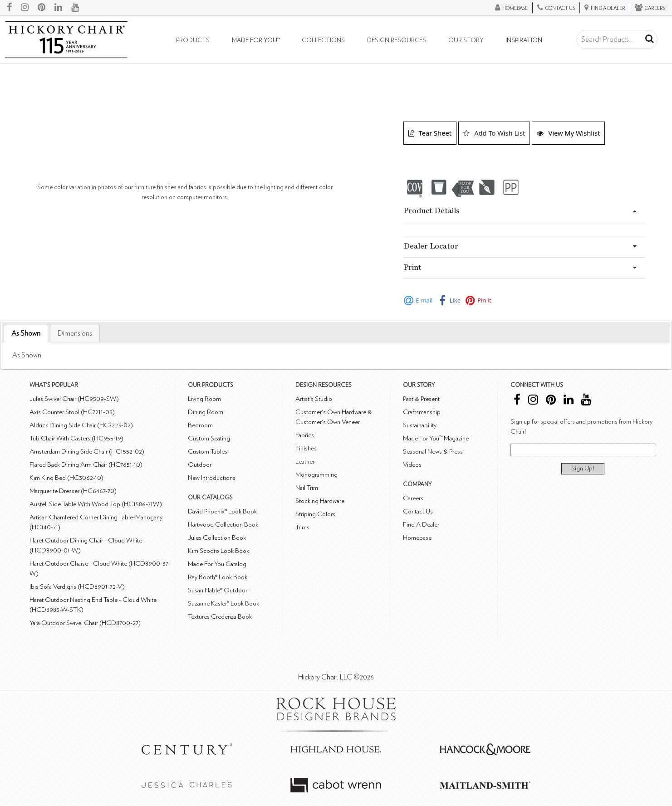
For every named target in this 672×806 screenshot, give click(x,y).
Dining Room (206, 412)
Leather (305, 462)
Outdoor (200, 465)
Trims (302, 527)
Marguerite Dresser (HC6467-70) (73, 491)
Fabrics (305, 435)
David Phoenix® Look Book (222, 511)
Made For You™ (256, 40)
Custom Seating (209, 438)
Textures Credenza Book (220, 617)
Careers (413, 498)
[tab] (26, 334)
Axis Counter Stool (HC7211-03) (72, 412)
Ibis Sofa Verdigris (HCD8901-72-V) (77, 587)
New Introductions (212, 478)
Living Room (204, 399)
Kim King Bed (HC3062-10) (66, 478)
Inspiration (524, 40)
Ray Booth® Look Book (218, 577)
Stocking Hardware (320, 501)
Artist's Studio (314, 399)
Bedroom (200, 425)
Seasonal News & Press (433, 452)
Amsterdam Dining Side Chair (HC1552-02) (87, 452)
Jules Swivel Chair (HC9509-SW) (74, 399)
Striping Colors (315, 514)
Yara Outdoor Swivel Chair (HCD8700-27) (85, 623)
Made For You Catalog (217, 564)
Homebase (417, 538)
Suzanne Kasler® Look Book (223, 603)
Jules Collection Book (217, 538)
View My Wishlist (568, 133)
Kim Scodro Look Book (218, 551)
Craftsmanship (422, 412)
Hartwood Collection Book (223, 525)
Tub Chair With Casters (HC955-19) (76, 438)
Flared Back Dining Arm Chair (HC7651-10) (86, 465)
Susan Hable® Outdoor (218, 590)
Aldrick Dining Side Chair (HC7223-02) (81, 425)
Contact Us (418, 511)
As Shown (26, 333)
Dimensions (75, 333)
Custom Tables (208, 452)
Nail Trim (307, 488)
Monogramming (316, 475)
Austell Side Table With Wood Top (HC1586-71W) (96, 504)
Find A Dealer (421, 525)
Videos (412, 465)
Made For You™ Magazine (436, 438)
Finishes (306, 448)
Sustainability (420, 425)
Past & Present (421, 399)
